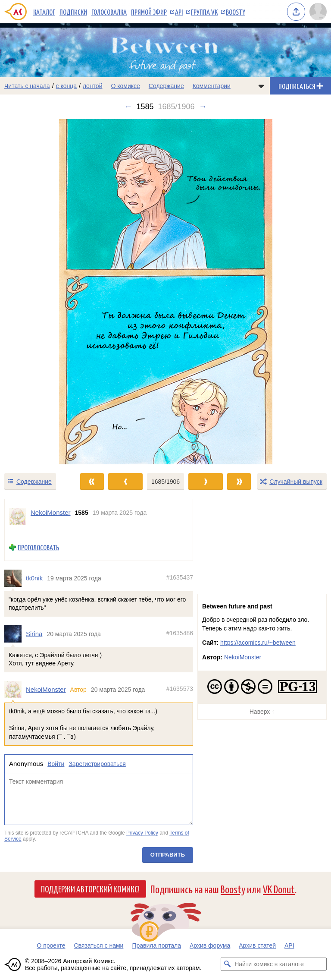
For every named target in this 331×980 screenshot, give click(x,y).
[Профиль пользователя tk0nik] (15, 578)
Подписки (73, 12)
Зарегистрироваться (97, 764)
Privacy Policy (142, 833)
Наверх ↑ (262, 712)
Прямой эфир (149, 12)
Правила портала (156, 945)
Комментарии (212, 86)
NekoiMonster (46, 689)
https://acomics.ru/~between (258, 643)
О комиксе (125, 86)
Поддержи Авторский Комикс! (90, 889)
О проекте (51, 945)
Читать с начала (27, 86)
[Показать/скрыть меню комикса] (261, 86)
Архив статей (257, 945)
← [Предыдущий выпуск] (128, 107)
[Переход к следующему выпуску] (165, 292)
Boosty (236, 12)
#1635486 (180, 633)
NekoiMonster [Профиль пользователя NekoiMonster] (51, 512)
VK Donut (279, 889)
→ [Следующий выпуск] (203, 107)
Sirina (34, 634)
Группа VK (204, 12)
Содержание (166, 86)
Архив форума (210, 945)
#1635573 (180, 689)
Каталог (44, 12)
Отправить (168, 855)
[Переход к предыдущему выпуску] (41, 292)
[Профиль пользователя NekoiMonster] (18, 517)
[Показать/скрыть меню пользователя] (318, 12)
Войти (56, 764)
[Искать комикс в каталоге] (227, 964)
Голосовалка (109, 12)
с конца (67, 86)
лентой (93, 86)
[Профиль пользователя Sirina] (15, 634)
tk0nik (34, 578)
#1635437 (180, 577)
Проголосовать (38, 547)
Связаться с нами (98, 945)
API (179, 12)
